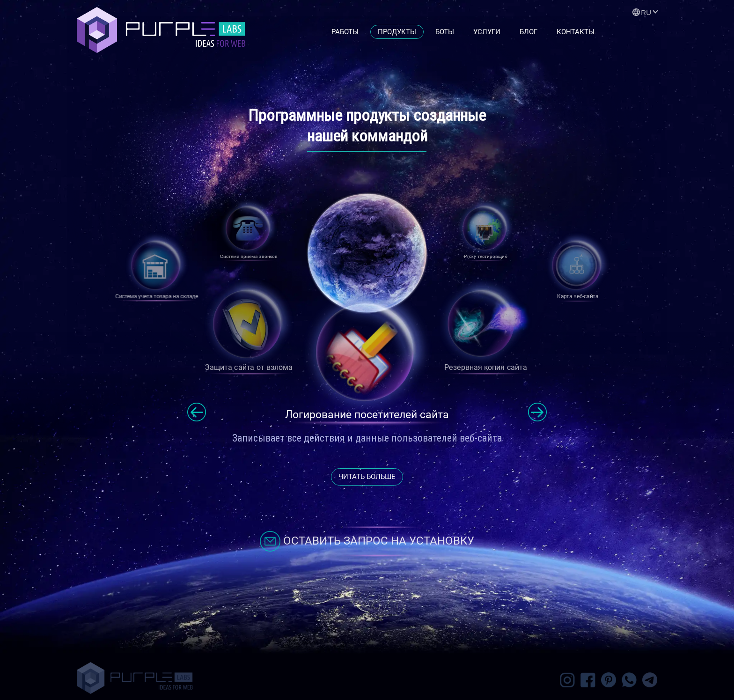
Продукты (397, 32)
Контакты (576, 32)
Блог (528, 32)
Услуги (487, 32)
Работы (345, 32)
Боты (445, 32)
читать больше (367, 477)
